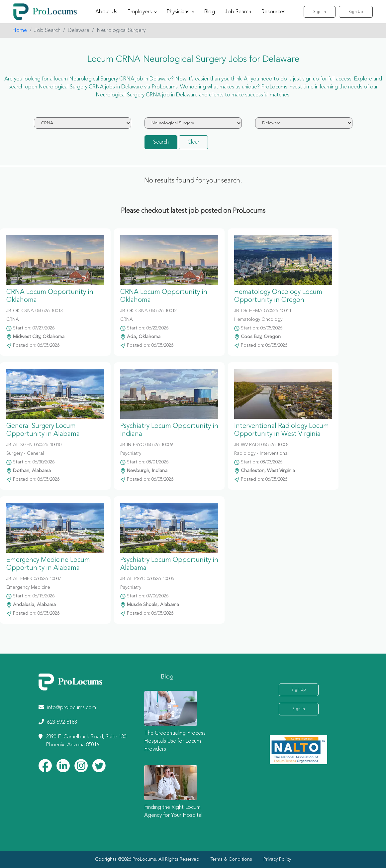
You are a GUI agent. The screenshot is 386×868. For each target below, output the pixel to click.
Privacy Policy (277, 859)
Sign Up (356, 12)
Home (20, 31)
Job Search (238, 12)
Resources (273, 12)
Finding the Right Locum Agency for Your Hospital (173, 811)
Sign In (320, 12)
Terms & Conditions (231, 859)
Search (161, 142)
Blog (209, 12)
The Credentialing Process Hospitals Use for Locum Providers (175, 741)
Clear (193, 142)
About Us (106, 12)
